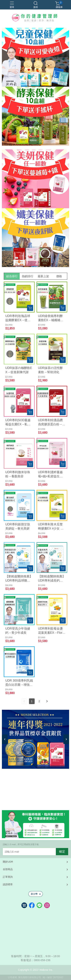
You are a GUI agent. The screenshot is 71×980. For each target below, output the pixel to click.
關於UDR (8, 862)
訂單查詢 (8, 877)
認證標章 (8, 884)
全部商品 (8, 869)
